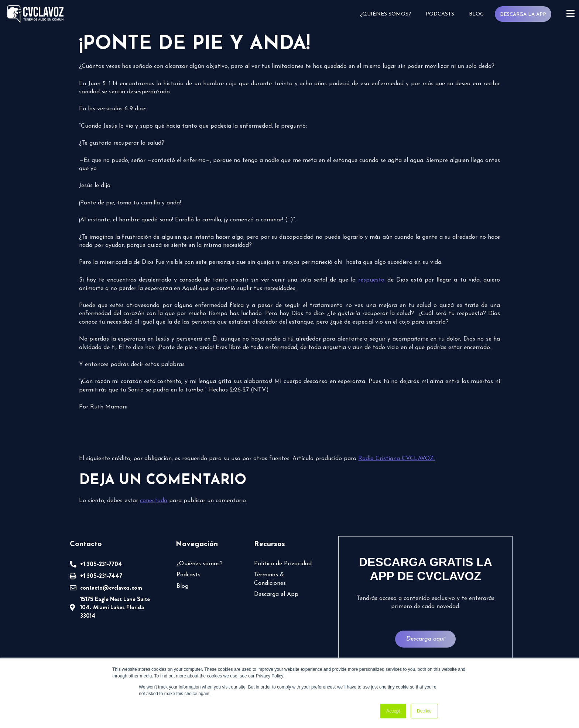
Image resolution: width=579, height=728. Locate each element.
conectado (154, 501)
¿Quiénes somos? (386, 14)
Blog (476, 14)
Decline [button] (424, 711)
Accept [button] (393, 711)
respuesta (371, 280)
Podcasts (440, 14)
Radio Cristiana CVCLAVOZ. (397, 459)
